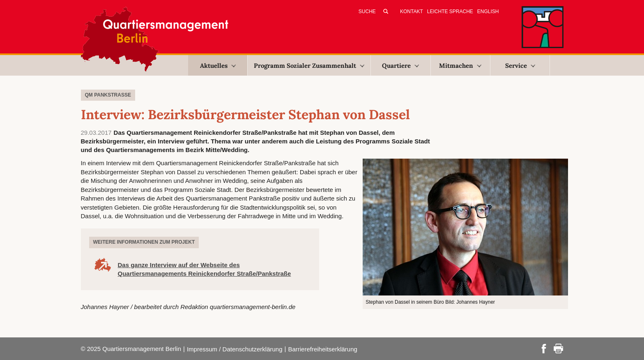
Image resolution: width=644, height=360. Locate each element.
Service (520, 66)
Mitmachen (460, 66)
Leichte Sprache (450, 12)
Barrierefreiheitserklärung (322, 349)
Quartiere (400, 66)
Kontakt (412, 12)
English (488, 12)
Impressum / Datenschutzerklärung (235, 349)
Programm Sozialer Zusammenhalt (309, 66)
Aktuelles (218, 66)
